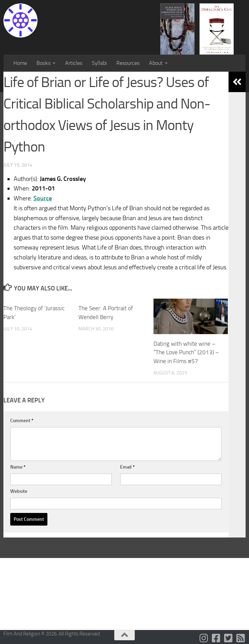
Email (127, 467)
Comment (22, 421)
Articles (74, 63)
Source (43, 198)
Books (43, 63)
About (156, 63)
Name (18, 467)
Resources (128, 63)
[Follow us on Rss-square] (241, 638)
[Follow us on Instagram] (204, 638)
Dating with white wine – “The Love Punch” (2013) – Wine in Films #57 (186, 352)
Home (20, 63)
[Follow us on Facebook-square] (216, 638)
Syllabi (99, 63)
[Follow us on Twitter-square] (229, 638)
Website (19, 491)
